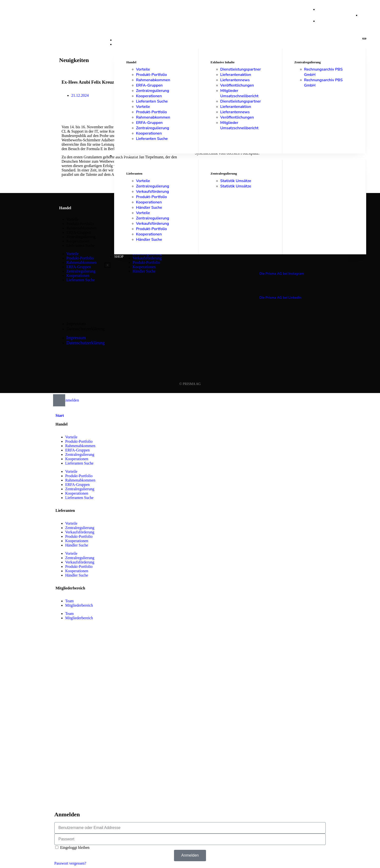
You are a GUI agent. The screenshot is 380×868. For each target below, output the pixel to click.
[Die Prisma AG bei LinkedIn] (262, 288)
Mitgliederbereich (79, 605)
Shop (119, 257)
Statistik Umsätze (236, 181)
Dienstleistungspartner (241, 69)
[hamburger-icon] (364, 39)
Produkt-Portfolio (151, 75)
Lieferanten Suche (152, 101)
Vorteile (143, 69)
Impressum (76, 324)
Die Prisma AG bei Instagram (282, 274)
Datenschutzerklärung (86, 329)
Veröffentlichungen (237, 85)
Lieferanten (127, 156)
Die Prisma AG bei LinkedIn (280, 298)
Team (69, 601)
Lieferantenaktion (236, 75)
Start (120, 40)
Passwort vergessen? (70, 863)
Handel (122, 44)
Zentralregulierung (153, 91)
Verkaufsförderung (152, 192)
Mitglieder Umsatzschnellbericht (239, 93)
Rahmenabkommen (153, 80)
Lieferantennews (235, 80)
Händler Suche (149, 208)
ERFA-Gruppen (149, 85)
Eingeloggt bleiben (72, 848)
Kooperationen (149, 96)
